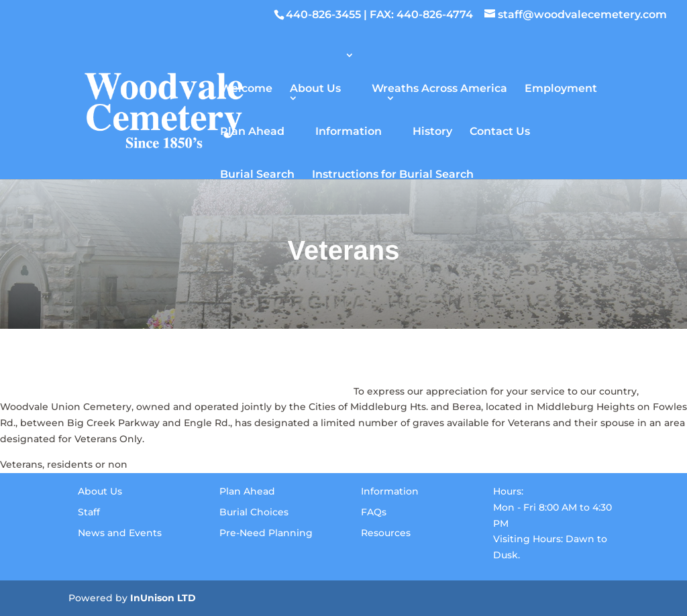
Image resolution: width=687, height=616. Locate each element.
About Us (315, 88)
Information (349, 131)
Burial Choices (254, 512)
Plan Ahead (252, 131)
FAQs (374, 512)
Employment (561, 88)
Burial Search (257, 173)
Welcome (246, 88)
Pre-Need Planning (266, 533)
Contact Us (500, 131)
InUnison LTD (163, 598)
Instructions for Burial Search (393, 173)
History (432, 131)
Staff (89, 512)
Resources (386, 533)
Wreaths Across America (439, 88)
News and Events (120, 533)
